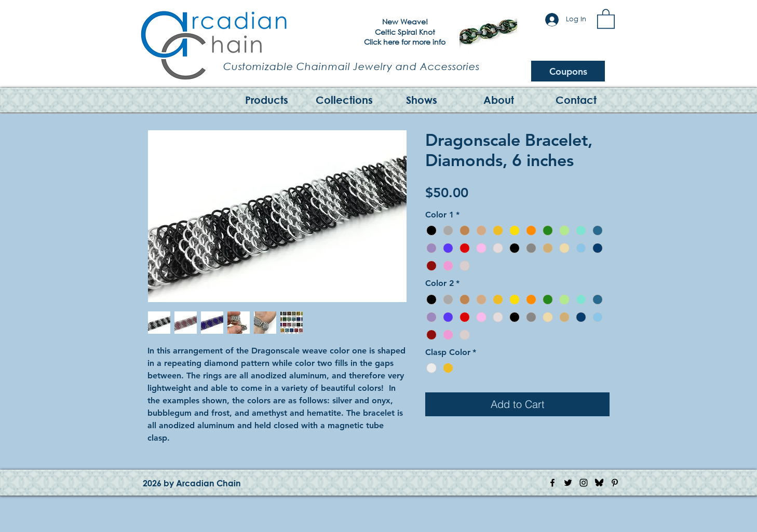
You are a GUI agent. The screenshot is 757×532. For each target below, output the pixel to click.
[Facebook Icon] (552, 483)
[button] (606, 18)
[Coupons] (568, 71)
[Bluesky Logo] (599, 483)
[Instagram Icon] (584, 483)
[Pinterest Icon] (615, 483)
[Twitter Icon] (568, 483)
